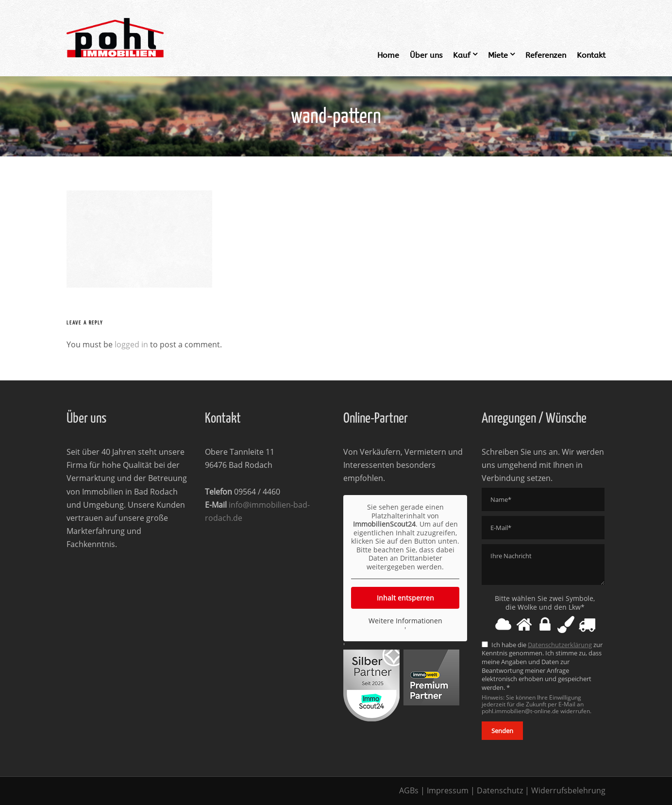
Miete (498, 55)
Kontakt (591, 55)
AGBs (409, 790)
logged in (131, 344)
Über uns (426, 55)
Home (388, 55)
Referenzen (546, 55)
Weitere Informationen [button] (405, 621)
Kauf (462, 55)
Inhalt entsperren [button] (405, 598)
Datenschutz (500, 790)
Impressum (448, 790)
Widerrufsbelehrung (568, 790)
